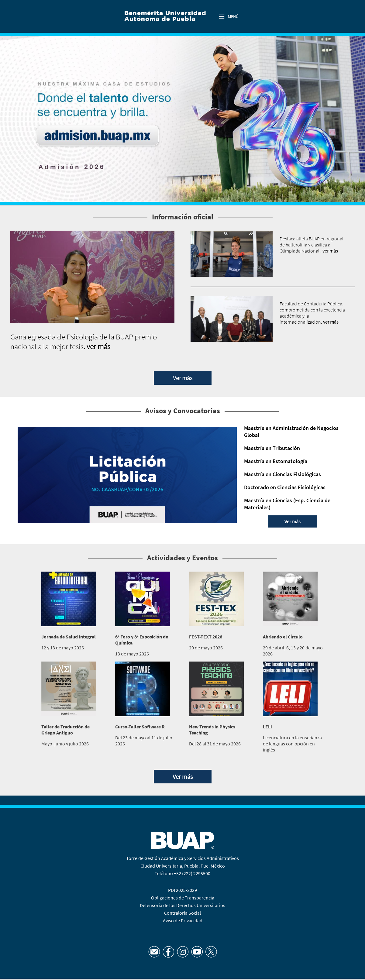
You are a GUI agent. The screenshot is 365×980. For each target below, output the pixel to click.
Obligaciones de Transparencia (183, 898)
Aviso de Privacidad (183, 920)
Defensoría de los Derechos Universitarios (183, 905)
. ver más (97, 346)
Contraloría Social (183, 913)
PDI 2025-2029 (183, 890)
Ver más (183, 378)
